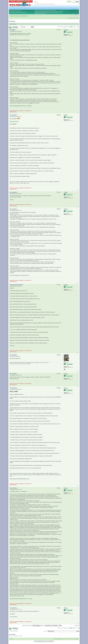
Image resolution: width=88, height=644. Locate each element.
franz (12, 356)
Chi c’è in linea (12, 634)
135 (78, 27)
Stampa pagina (75, 16)
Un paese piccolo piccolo (16, 285)
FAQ (70, 18)
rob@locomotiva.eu (27, 473)
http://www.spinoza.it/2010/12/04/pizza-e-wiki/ (19, 479)
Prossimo (76, 625)
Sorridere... (13, 21)
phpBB (39, 641)
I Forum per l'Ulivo (18, 16)
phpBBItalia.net (43, 642)
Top (78, 113)
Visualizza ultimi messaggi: (31, 625)
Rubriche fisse (25, 16)
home (37, 2)
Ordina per (46, 625)
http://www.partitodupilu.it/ (15, 358)
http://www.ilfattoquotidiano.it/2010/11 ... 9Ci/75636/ (21, 106)
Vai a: (45, 631)
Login (77, 18)
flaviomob (13, 31)
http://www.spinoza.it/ (14, 121)
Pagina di (67, 27)
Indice (12, 16)
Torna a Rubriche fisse (14, 631)
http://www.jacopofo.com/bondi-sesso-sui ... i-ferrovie (21, 599)
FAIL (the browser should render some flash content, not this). (45, 4)
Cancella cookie (59, 639)
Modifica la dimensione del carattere (77, 16)
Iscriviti (73, 18)
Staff (54, 639)
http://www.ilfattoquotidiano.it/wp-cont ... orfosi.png (20, 33)
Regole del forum (13, 24)
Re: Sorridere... (14, 115)
